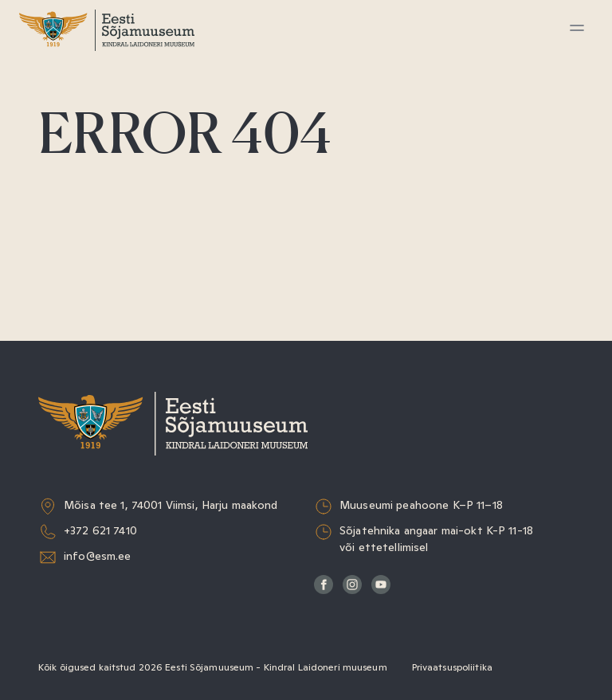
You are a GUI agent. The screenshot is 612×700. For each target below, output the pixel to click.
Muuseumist (87, 271)
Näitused (76, 125)
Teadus (69, 235)
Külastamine (86, 88)
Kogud (67, 198)
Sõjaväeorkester (99, 308)
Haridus (72, 161)
